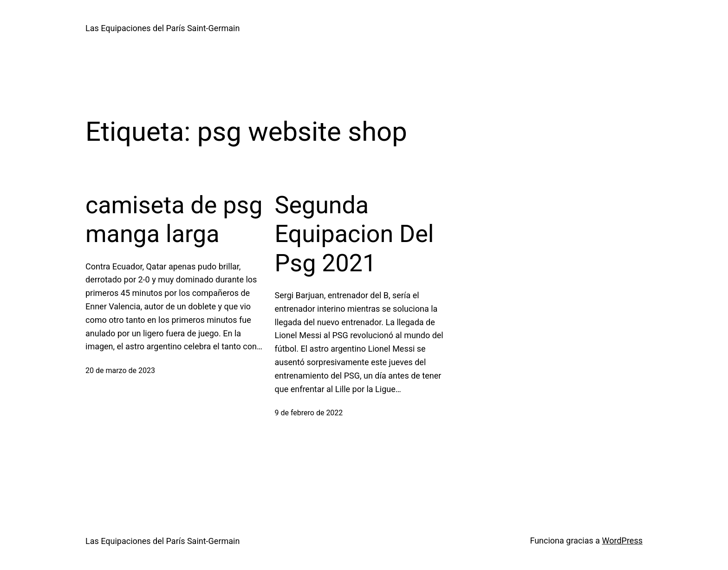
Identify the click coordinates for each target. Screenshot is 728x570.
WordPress (622, 541)
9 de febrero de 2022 (309, 413)
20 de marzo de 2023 (120, 370)
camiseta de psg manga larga (174, 219)
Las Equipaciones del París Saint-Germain (162, 28)
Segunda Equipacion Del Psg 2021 (354, 234)
